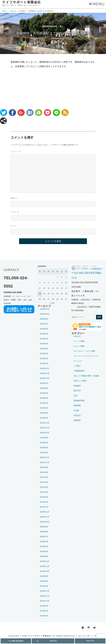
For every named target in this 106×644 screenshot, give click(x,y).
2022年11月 (45, 428)
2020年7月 (44, 537)
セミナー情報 (79, 346)
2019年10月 (45, 571)
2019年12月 (45, 561)
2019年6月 (44, 581)
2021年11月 (45, 462)
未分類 (76, 410)
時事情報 (77, 405)
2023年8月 (44, 388)
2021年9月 (44, 467)
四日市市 (77, 391)
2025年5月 (44, 329)
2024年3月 (44, 354)
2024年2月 (44, 358)
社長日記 (77, 415)
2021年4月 (44, 492)
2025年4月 (44, 334)
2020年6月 (44, 542)
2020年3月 (44, 556)
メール (15, 212)
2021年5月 (44, 487)
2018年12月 (45, 591)
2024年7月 (44, 339)
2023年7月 (44, 393)
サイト (14, 226)
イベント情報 (79, 341)
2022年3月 (44, 448)
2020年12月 (45, 512)
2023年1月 (44, 418)
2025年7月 (44, 324)
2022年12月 (45, 423)
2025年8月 (44, 319)
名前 (14, 198)
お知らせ (77, 336)
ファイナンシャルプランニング (86, 356)
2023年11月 (45, 373)
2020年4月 (44, 551)
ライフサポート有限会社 (21, 2)
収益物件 (77, 386)
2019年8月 (44, 576)
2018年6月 (44, 616)
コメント (16, 152)
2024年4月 (44, 349)
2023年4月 (44, 408)
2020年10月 (45, 522)
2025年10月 (45, 314)
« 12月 (52, 303)
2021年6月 (44, 482)
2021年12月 (45, 457)
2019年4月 (44, 586)
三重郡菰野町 (79, 371)
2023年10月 (45, 378)
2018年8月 (44, 606)
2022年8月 (44, 438)
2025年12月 (45, 309)
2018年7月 (44, 611)
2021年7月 (44, 477)
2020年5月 (44, 546)
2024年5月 (44, 344)
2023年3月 (44, 413)
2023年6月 (44, 398)
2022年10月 (45, 433)
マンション (78, 361)
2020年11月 (45, 517)
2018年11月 (45, 596)
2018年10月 (45, 601)
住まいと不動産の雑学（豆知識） (87, 376)
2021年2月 (44, 502)
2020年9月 (44, 527)
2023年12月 (45, 368)
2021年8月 (44, 472)
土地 (75, 396)
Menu (99, 4)
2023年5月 (44, 403)
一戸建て (77, 366)
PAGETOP (90, 641)
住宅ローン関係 (80, 381)
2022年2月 (44, 452)
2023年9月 (44, 383)
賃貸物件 (77, 420)
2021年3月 (44, 497)
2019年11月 (45, 566)
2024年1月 (44, 363)
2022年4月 (44, 443)
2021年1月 (44, 507)
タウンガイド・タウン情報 (84, 351)
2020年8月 (44, 532)
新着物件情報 (79, 401)
